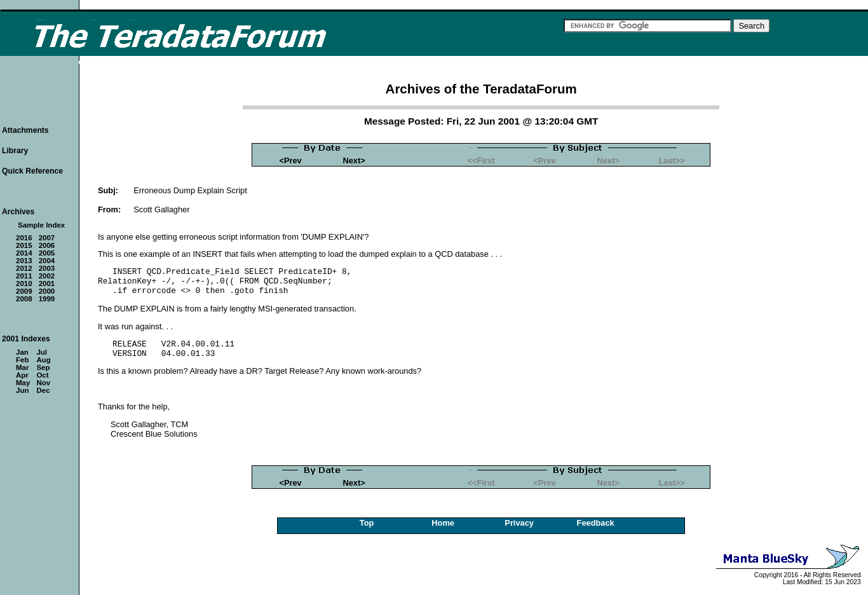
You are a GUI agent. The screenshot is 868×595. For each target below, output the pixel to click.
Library (15, 151)
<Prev (291, 161)
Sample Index (41, 225)
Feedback (596, 523)
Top (367, 523)
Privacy (519, 523)
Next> (354, 161)
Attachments (25, 130)
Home (443, 523)
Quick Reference (32, 171)
